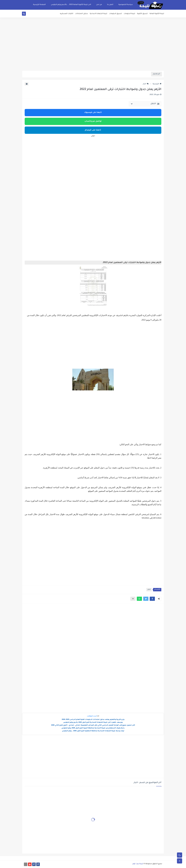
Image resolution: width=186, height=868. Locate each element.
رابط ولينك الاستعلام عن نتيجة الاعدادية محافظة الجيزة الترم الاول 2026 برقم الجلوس (93, 728)
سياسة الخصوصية (126, 5)
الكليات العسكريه (67, 14)
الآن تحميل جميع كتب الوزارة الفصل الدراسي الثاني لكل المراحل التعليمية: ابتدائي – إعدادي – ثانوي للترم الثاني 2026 (93, 725)
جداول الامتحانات (82, 14)
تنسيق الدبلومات (115, 14)
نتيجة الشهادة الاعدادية (98, 14)
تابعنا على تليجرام (93, 130)
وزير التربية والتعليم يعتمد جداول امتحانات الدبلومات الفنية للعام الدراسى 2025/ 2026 (93, 720)
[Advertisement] (93, 50)
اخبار (146, 84)
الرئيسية (157, 84)
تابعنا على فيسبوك (93, 113)
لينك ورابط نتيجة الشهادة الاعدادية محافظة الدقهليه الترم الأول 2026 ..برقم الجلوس (93, 731)
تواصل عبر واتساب (93, 121)
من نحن (99, 5)
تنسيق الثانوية (142, 14)
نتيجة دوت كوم (138, 864)
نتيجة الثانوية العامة (157, 14)
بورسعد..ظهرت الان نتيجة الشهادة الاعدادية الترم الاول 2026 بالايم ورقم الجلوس (93, 722)
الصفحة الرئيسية (39, 5)
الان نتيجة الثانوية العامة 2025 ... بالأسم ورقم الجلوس (71, 5)
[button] (152, 599)
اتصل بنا (110, 5)
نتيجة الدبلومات (129, 14)
